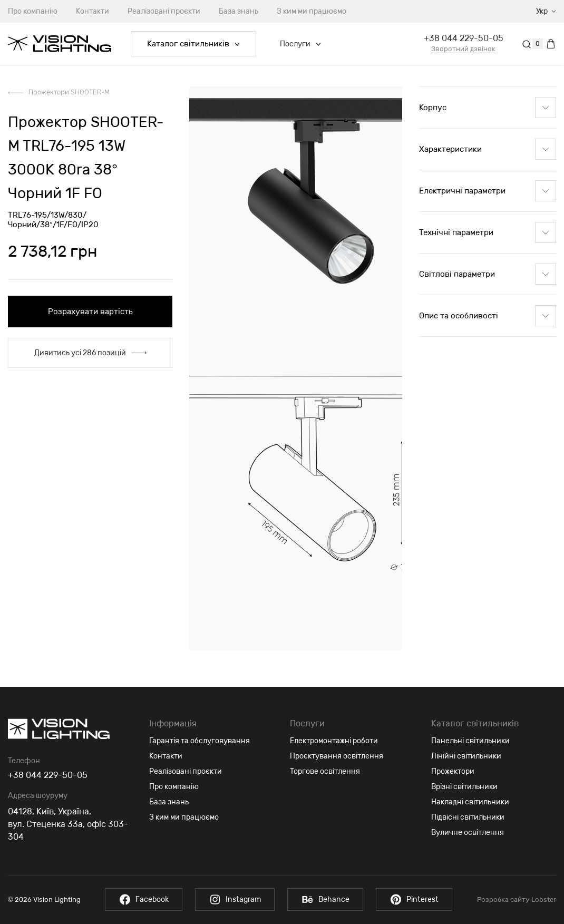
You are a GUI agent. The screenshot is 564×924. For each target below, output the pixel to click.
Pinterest (415, 899)
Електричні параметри (488, 191)
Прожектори (453, 771)
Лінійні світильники (466, 756)
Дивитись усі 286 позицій (90, 353)
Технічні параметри (488, 232)
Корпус (488, 108)
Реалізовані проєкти (164, 11)
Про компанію (174, 787)
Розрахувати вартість (90, 312)
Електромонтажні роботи (334, 741)
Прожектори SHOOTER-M (69, 92)
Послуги (300, 44)
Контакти (93, 11)
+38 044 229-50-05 (464, 38)
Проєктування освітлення (337, 756)
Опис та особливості (488, 316)
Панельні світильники (470, 741)
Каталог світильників (193, 44)
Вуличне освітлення (468, 833)
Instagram (235, 899)
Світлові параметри (488, 274)
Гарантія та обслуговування (200, 741)
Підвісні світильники (468, 817)
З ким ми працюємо (312, 11)
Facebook (143, 899)
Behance (326, 899)
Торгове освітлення (325, 771)
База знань (239, 11)
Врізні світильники (464, 787)
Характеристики (488, 149)
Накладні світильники (470, 802)
